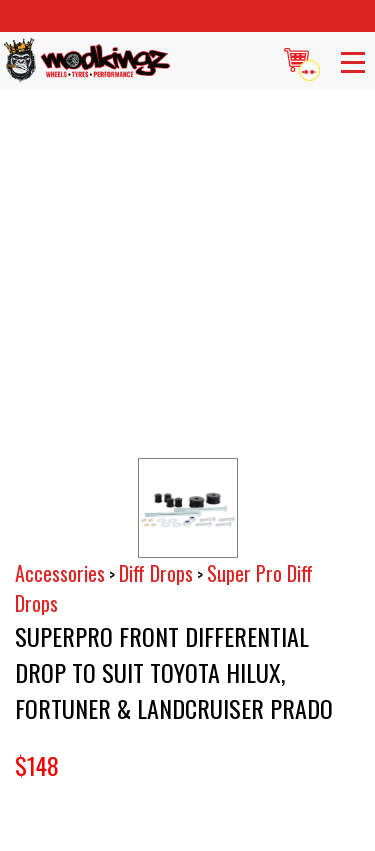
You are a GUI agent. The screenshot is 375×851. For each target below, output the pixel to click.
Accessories (60, 573)
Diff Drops (156, 573)
